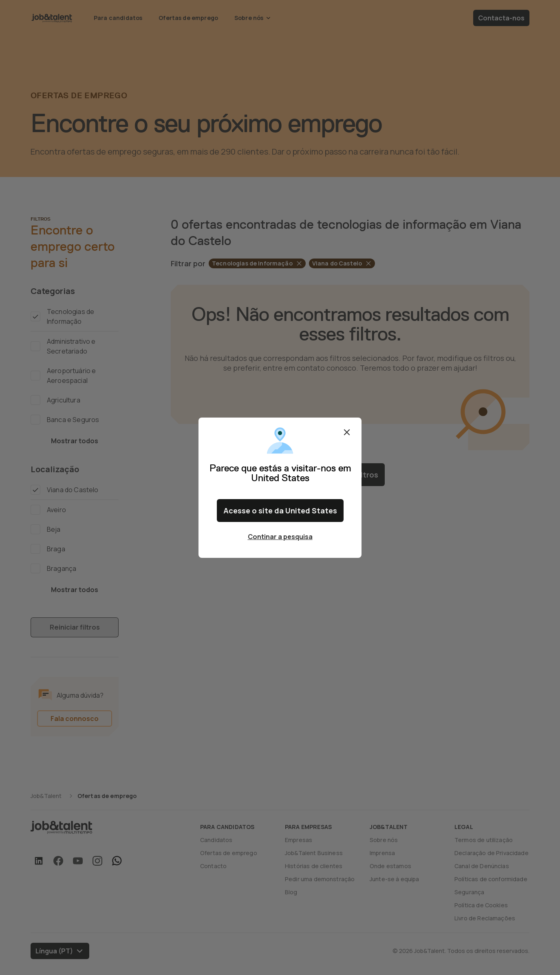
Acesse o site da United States (280, 511)
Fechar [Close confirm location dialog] (347, 432)
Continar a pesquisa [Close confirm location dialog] (280, 537)
